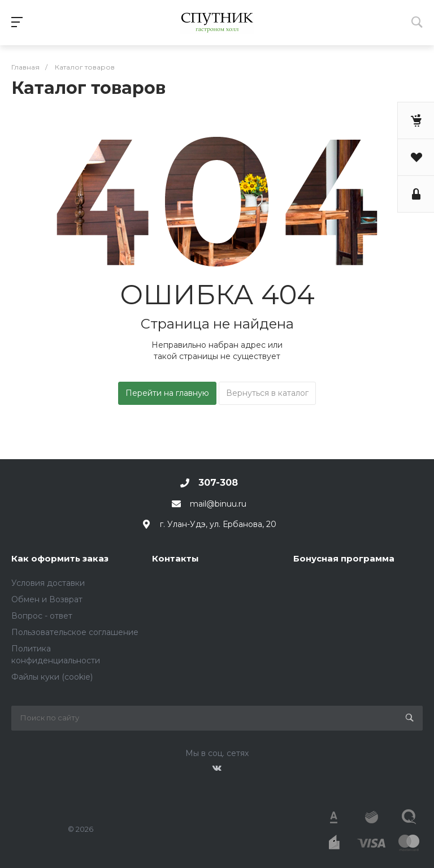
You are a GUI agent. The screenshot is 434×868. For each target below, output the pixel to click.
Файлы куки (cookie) (52, 677)
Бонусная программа (344, 558)
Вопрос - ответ (42, 616)
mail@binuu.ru (218, 504)
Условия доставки (48, 583)
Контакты (175, 558)
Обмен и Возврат (47, 599)
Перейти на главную (167, 393)
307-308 (218, 483)
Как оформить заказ (60, 558)
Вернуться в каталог (267, 393)
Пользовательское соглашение (75, 632)
